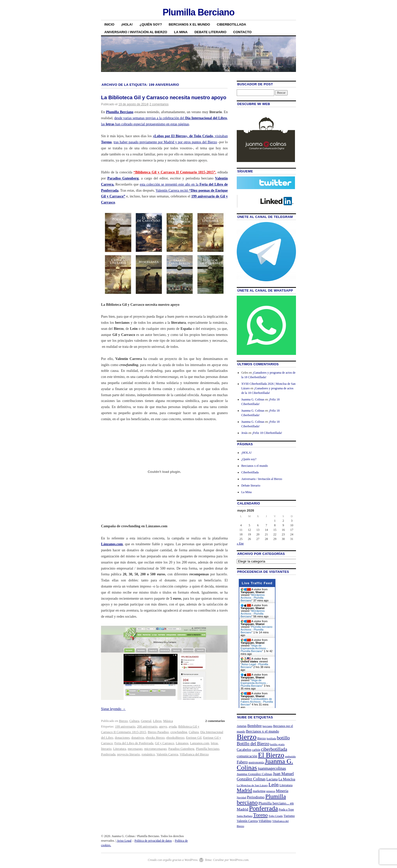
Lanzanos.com (200, 743)
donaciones (122, 738)
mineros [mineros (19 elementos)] (271, 791)
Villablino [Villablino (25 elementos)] (265, 821)
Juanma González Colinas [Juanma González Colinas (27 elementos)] (254, 774)
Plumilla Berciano (198, 12)
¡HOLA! (127, 24)
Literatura (120, 749)
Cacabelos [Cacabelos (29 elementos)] (244, 750)
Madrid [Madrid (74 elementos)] (244, 790)
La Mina (181, 32)
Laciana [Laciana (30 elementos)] (272, 779)
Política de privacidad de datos (153, 841)
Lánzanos (182, 743)
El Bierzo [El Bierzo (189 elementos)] (271, 755)
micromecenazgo (155, 749)
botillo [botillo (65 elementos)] (283, 738)
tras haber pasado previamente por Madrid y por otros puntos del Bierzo (165, 142)
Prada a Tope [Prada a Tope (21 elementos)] (286, 810)
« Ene (240, 543)
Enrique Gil (194, 738)
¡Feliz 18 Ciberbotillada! (267, 433)
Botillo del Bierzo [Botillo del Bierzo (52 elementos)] (253, 744)
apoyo (163, 726)
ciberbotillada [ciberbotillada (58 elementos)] (274, 749)
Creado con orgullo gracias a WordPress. (173, 860)
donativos (138, 738)
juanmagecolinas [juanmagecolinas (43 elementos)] (272, 768)
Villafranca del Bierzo (194, 754)
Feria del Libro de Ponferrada (134, 743)
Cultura (134, 721)
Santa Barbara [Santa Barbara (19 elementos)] (245, 816)
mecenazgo (135, 749)
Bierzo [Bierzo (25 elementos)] (262, 738)
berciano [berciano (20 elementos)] (267, 726)
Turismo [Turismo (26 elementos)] (289, 816)
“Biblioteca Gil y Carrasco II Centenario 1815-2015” (174, 172)
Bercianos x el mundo (189, 24)
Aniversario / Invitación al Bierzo (136, 32)
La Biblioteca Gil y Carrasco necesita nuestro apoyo (164, 97)
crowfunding (179, 732)
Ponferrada (108, 754)
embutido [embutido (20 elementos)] (290, 756)
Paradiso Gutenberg (123, 178)
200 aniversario (147, 726)
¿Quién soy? (151, 24)
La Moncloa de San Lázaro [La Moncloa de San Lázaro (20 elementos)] (252, 785)
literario (106, 749)
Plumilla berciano (208, 749)
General (146, 721)
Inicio (109, 24)
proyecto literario (129, 754)
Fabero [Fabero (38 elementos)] (242, 762)
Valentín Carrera (167, 754)
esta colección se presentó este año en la (170, 184)
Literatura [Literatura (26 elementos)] (286, 785)
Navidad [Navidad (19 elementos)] (241, 797)
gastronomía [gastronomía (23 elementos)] (256, 762)
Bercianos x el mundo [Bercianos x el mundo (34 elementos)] (262, 731)
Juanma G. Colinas (253, 399)
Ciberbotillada (231, 24)
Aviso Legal (124, 841)
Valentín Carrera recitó (172, 190)
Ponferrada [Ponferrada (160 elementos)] (263, 808)
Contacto (242, 32)
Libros (157, 721)
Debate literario (210, 32)
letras (214, 743)
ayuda (173, 726)
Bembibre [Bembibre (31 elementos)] (255, 726)
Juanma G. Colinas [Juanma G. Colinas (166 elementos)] (265, 764)
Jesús (244, 433)
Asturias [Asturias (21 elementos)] (242, 726)
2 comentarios (159, 104)
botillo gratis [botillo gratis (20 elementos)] (277, 744)
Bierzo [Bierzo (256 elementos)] (247, 737)
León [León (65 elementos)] (273, 785)
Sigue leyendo (113, 709)
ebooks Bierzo (155, 738)
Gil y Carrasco (165, 743)
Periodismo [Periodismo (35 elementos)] (256, 797)
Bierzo (123, 721)
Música (168, 721)
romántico (148, 754)
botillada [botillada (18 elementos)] (271, 739)
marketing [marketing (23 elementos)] (259, 791)
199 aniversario (125, 726)
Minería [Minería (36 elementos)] (282, 791)
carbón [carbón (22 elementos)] (256, 750)
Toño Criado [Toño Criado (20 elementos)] (276, 816)
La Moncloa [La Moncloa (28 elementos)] (287, 779)
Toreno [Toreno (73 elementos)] (261, 815)
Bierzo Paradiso (158, 732)
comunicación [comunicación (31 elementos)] (247, 756)
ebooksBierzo (175, 738)
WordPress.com (239, 860)
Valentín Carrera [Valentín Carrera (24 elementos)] (247, 821)
